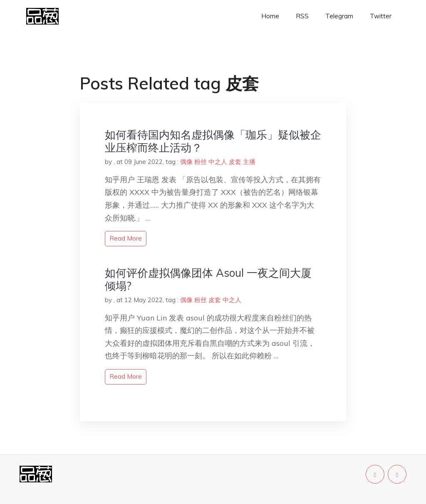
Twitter (381, 16)
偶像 (186, 162)
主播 (249, 162)
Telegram (339, 16)
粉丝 (201, 162)
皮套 (235, 162)
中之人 (218, 162)
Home (270, 16)
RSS (302, 16)
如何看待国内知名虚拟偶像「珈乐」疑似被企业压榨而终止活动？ (213, 141)
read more (126, 238)
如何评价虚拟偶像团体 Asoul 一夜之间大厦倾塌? (208, 279)
